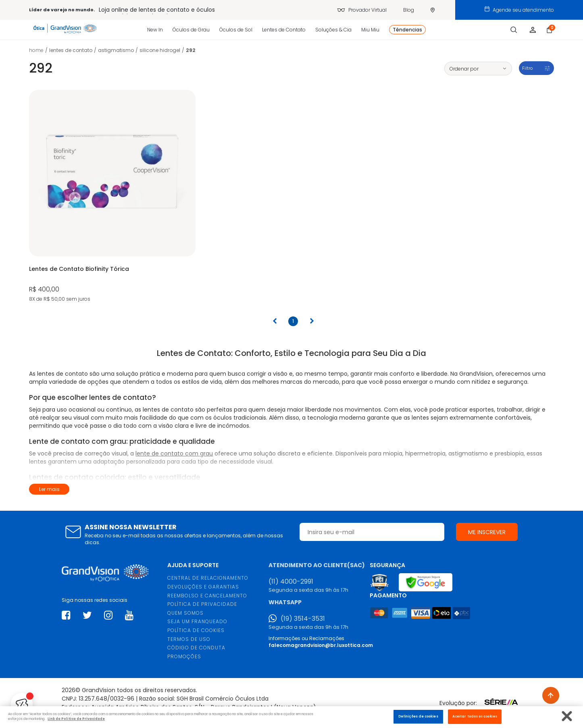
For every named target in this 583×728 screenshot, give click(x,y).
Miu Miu (370, 30)
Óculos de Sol (236, 30)
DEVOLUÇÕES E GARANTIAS (203, 587)
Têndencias (407, 30)
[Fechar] (567, 716)
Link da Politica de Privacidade (76, 719)
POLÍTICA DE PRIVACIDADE (202, 604)
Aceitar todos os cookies (475, 716)
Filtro (527, 68)
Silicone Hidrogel (160, 50)
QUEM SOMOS (185, 613)
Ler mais (49, 489)
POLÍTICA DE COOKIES (196, 630)
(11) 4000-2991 (291, 582)
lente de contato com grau (174, 453)
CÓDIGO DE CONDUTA (196, 648)
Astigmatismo (116, 50)
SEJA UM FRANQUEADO (197, 621)
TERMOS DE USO (189, 639)
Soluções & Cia (333, 30)
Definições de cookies (418, 716)
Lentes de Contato (284, 30)
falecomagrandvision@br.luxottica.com (321, 645)
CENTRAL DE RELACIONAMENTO (208, 578)
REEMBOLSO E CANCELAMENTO (207, 596)
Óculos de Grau (191, 30)
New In (155, 30)
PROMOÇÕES (184, 656)
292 (191, 50)
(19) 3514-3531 (303, 619)
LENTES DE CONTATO (71, 50)
